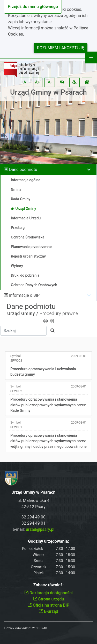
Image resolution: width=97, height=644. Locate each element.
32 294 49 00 (33, 517)
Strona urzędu (49, 599)
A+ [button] (38, 82)
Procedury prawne (59, 313)
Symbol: (16, 358)
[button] (62, 82)
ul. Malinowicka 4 (33, 501)
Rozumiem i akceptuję (61, 48)
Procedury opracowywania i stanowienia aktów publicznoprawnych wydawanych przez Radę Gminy (48, 405)
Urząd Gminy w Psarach (48, 92)
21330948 (40, 628)
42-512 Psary (34, 507)
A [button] (25, 82)
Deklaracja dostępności (48, 593)
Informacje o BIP (24, 295)
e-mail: (33, 529)
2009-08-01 (79, 356)
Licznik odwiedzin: (17, 628)
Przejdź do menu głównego (33, 7)
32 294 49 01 (33, 523)
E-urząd (48, 611)
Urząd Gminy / (23, 313)
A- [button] (50, 82)
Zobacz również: (49, 585)
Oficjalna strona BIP (48, 605)
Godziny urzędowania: (48, 541)
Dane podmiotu (23, 170)
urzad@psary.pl (40, 529)
